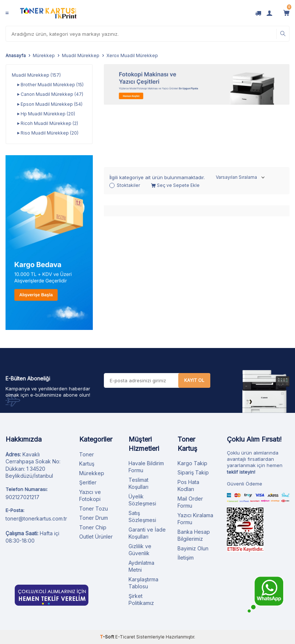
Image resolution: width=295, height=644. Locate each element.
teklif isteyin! (241, 472)
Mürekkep (44, 55)
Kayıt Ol (194, 380)
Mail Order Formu (190, 502)
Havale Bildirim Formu (146, 467)
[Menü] (7, 13)
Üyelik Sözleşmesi (142, 500)
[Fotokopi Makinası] (197, 84)
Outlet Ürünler (96, 537)
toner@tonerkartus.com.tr (36, 518)
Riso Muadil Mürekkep (48, 133)
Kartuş (87, 464)
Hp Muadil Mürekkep (46, 114)
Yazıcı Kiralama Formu (195, 519)
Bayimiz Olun (193, 548)
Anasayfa (16, 55)
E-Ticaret (125, 637)
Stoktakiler (125, 128)
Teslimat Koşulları (138, 483)
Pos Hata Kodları (188, 486)
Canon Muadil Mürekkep (50, 94)
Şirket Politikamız (141, 600)
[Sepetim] (286, 13)
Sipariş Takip (193, 472)
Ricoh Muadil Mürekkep (48, 123)
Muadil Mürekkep (81, 55)
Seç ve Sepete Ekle (175, 128)
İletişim (186, 558)
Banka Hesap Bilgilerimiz (194, 535)
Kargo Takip (192, 463)
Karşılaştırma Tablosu (143, 583)
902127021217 (22, 497)
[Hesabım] (269, 13)
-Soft (108, 637)
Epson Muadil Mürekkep (50, 104)
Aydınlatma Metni (141, 566)
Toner (87, 454)
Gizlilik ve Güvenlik (140, 550)
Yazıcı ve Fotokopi (90, 496)
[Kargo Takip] (258, 13)
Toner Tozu (94, 509)
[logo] (48, 13)
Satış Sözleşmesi (142, 517)
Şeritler (88, 482)
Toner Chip (93, 527)
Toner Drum (94, 518)
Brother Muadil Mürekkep (50, 85)
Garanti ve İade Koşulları (147, 533)
